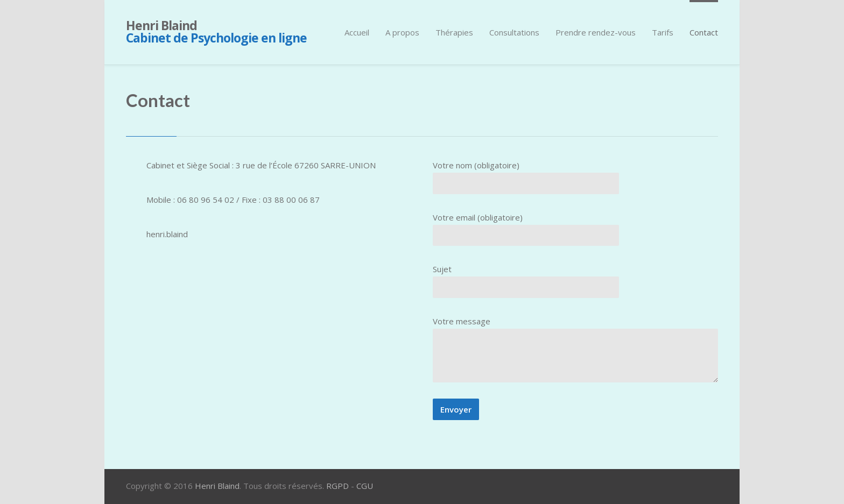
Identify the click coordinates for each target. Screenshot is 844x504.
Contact (704, 32)
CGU (365, 486)
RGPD (337, 486)
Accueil (357, 32)
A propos (402, 32)
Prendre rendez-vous (596, 32)
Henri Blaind (216, 31)
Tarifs (663, 32)
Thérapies (454, 32)
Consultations (514, 32)
